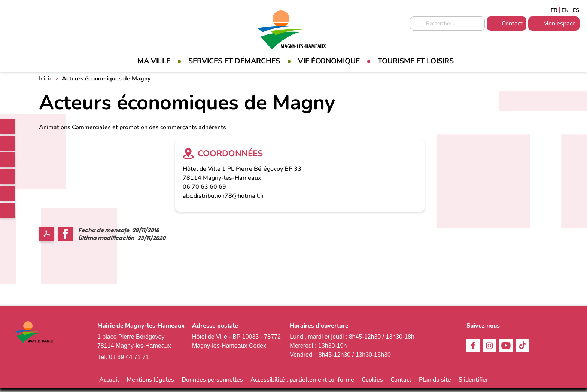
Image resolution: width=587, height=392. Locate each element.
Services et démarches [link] (234, 61)
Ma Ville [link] (154, 61)
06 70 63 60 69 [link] (204, 191)
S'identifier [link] (473, 384)
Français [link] (554, 10)
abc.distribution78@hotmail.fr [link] (223, 200)
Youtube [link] (7, 194)
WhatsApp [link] (7, 210)
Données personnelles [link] (212, 384)
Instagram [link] (7, 160)
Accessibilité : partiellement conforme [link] (302, 384)
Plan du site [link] (435, 384)
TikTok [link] (7, 177)
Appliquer (417, 24)
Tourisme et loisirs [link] (416, 61)
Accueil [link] (109, 384)
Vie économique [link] (329, 61)
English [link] (565, 10)
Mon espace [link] (559, 24)
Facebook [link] (7, 143)
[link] (7, 126)
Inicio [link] (46, 83)
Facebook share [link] (65, 238)
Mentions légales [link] (150, 384)
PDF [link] (46, 238)
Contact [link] (512, 24)
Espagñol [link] (576, 10)
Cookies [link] (372, 384)
